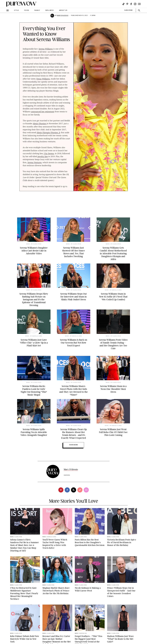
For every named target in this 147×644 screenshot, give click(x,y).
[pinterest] (61, 490)
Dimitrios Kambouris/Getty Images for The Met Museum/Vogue (109, 190)
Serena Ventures (35, 162)
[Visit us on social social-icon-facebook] (131, 4)
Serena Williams (46, 49)
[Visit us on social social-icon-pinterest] (127, 4)
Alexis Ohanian (40, 123)
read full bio (67, 475)
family (37, 10)
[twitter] (74, 490)
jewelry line (43, 156)
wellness (50, 10)
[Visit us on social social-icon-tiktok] (123, 4)
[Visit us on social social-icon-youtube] (139, 4)
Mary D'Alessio (63, 16)
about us (63, 10)
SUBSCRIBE (128, 10)
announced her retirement (43, 112)
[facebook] (67, 490)
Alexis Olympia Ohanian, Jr (48, 132)
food (27, 10)
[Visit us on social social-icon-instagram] (135, 4)
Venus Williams (43, 79)
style (16, 10)
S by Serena (49, 153)
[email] (86, 490)
